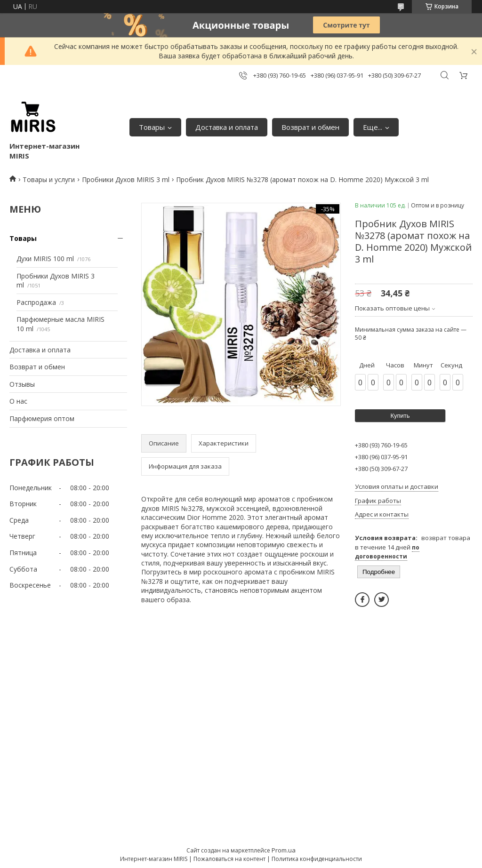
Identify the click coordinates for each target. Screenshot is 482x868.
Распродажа (36, 302)
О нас (18, 401)
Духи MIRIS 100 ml (45, 259)
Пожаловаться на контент (229, 859)
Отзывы (22, 384)
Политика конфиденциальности (317, 859)
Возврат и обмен (310, 127)
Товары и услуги (49, 179)
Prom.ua (284, 850)
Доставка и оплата (227, 127)
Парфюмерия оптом (42, 418)
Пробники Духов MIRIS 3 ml (126, 179)
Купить (400, 416)
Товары (152, 127)
